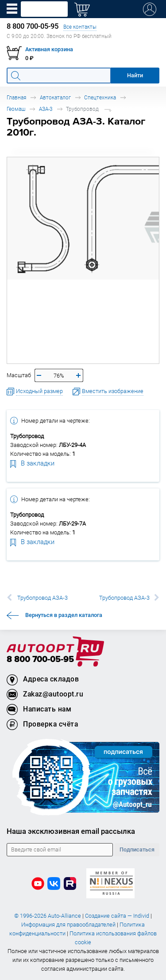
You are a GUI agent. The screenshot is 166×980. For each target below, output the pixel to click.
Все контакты (80, 27)
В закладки (32, 463)
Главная (16, 97)
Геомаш (16, 109)
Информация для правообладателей (68, 925)
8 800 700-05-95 (40, 660)
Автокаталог (55, 97)
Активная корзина (49, 49)
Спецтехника (100, 97)
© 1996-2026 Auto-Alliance (48, 916)
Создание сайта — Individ (117, 916)
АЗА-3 (46, 109)
